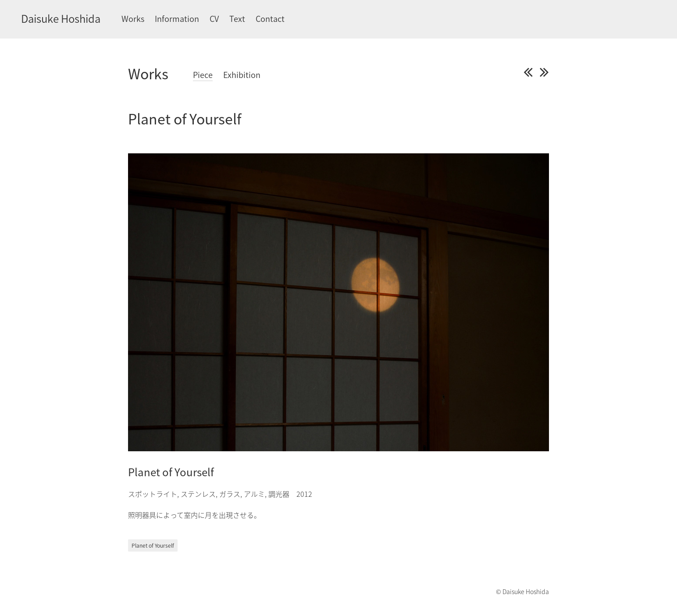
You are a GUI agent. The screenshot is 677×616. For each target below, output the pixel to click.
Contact (270, 19)
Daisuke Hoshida (61, 18)
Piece (203, 75)
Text (237, 19)
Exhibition (242, 75)
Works (133, 19)
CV (214, 19)
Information (177, 19)
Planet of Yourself (153, 545)
